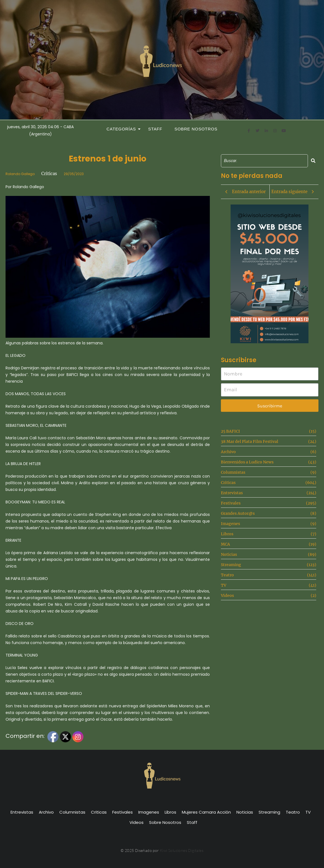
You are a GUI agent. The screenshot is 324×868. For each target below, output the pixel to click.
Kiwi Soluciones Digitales (182, 850)
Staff (155, 129)
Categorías (123, 129)
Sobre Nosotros (196, 129)
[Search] (264, 161)
